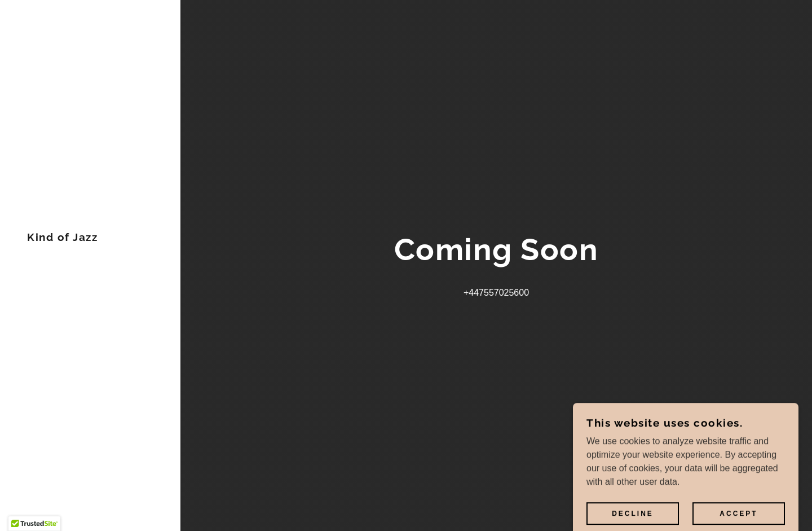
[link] (62, 238)
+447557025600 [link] (496, 293)
